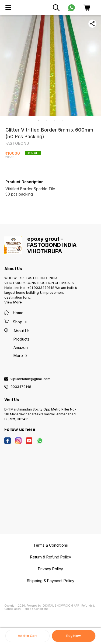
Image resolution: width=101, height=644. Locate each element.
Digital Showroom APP (61, 606)
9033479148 (21, 387)
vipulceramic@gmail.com (30, 379)
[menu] (8, 8)
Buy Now (74, 636)
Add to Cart (27, 636)
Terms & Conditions (36, 609)
